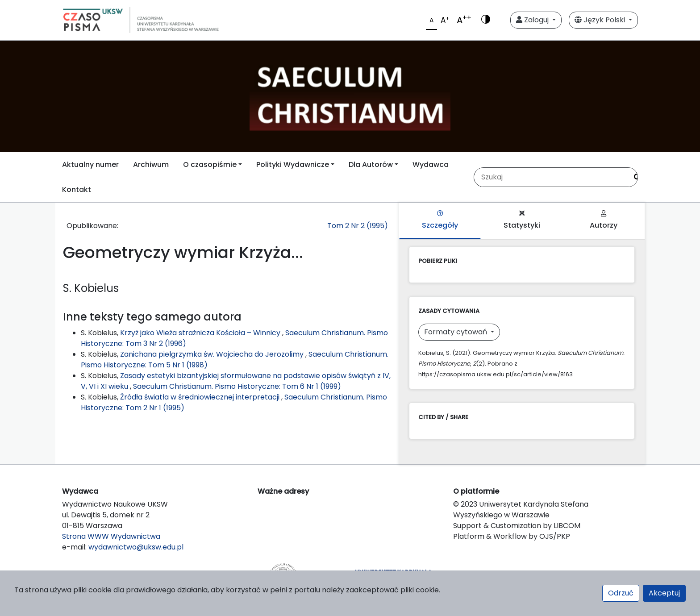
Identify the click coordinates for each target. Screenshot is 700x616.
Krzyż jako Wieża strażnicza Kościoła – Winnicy (201, 333)
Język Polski (601, 20)
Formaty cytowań (456, 332)
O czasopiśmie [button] (210, 164)
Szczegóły (440, 220)
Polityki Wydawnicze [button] (293, 164)
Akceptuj (664, 593)
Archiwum (151, 164)
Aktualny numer (90, 164)
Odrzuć (621, 593)
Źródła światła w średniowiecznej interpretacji (201, 397)
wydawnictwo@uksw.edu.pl (136, 547)
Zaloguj (533, 20)
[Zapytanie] (551, 177)
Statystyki (522, 220)
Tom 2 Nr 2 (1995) (358, 226)
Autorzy (604, 220)
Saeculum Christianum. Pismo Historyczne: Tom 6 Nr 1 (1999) (237, 386)
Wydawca (431, 164)
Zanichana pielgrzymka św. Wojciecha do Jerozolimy (213, 354)
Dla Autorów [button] (371, 164)
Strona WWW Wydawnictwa (111, 536)
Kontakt (77, 189)
